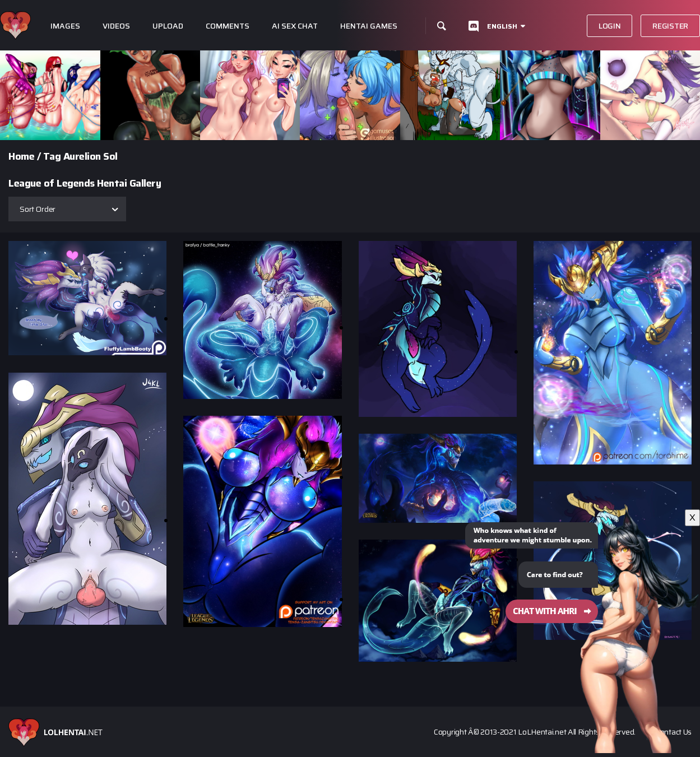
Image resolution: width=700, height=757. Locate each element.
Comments (228, 26)
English (502, 26)
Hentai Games (369, 26)
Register (670, 26)
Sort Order (38, 209)
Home (21, 156)
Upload (168, 26)
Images (65, 26)
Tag (52, 156)
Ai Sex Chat (295, 26)
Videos (116, 26)
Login (610, 26)
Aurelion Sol (91, 156)
